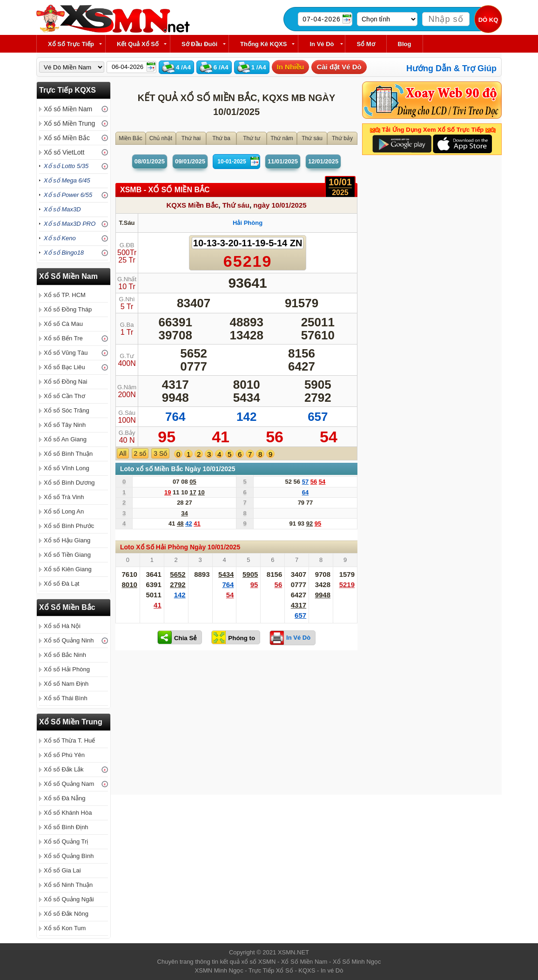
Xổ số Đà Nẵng (64, 798)
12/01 (323, 161)
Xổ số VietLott (64, 152)
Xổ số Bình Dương (69, 483)
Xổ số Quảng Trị (66, 841)
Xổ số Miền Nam (68, 109)
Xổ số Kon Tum (65, 928)
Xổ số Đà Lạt (61, 584)
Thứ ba (221, 138)
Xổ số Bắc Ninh (65, 655)
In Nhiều (291, 67)
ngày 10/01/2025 (280, 205)
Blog (405, 44)
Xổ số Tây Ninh (65, 425)
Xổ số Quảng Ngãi (69, 899)
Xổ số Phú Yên (64, 755)
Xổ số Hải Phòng (67, 669)
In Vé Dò (322, 44)
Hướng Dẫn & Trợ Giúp (451, 68)
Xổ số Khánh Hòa (68, 813)
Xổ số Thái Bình (66, 698)
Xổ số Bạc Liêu (64, 367)
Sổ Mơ (366, 44)
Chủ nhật (161, 138)
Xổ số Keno (60, 238)
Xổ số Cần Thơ (64, 396)
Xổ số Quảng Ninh (69, 640)
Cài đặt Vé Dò (339, 67)
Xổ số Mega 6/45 (67, 180)
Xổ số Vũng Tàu (66, 353)
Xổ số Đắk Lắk (64, 769)
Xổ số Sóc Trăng (67, 410)
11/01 (283, 161)
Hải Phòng (248, 223)
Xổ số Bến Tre (63, 338)
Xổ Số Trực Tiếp (71, 44)
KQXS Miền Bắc (192, 205)
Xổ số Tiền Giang (67, 555)
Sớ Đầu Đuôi (199, 44)
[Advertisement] (236, 725)
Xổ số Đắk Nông (66, 914)
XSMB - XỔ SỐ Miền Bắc (165, 190)
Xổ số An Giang (65, 439)
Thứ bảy (342, 138)
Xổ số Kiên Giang (68, 569)
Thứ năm (282, 138)
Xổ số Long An (64, 511)
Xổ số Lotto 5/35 (66, 166)
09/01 (190, 161)
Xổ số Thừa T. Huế (69, 740)
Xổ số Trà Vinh (64, 497)
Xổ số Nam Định (66, 684)
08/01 (150, 161)
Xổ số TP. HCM (65, 295)
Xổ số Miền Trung (69, 123)
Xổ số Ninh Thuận (68, 885)
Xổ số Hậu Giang (67, 540)
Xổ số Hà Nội (62, 626)
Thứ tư (252, 138)
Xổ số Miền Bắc (67, 138)
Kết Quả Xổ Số (138, 44)
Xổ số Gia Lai (62, 870)
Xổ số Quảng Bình (69, 856)
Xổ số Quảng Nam (69, 784)
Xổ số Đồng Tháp (68, 309)
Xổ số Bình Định (66, 827)
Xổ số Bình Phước (69, 526)
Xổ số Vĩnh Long (67, 468)
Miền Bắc (131, 138)
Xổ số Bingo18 (64, 253)
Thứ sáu (312, 138)
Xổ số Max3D (62, 209)
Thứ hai (191, 138)
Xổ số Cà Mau (63, 324)
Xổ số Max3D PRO (70, 224)
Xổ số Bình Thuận (68, 454)
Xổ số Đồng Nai (65, 382)
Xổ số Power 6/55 (68, 195)
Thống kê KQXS (263, 44)
